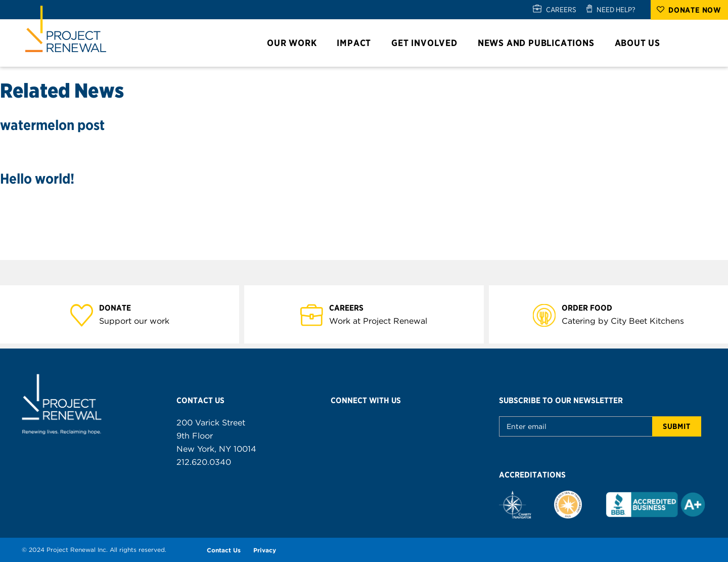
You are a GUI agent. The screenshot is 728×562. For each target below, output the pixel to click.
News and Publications (541, 43)
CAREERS (561, 10)
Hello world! (37, 179)
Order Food (593, 307)
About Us (642, 43)
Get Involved (429, 43)
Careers (352, 307)
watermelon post (52, 125)
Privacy (265, 550)
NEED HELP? (616, 10)
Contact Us (224, 550)
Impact (358, 43)
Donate (121, 307)
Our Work (296, 43)
